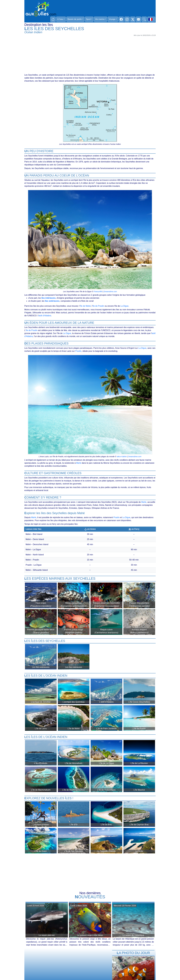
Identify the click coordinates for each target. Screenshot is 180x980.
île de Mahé (85, 306)
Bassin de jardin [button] (75, 19)
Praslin (78, 351)
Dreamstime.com (110, 292)
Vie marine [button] (100, 19)
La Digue (124, 306)
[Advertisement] (90, 55)
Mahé (79, 463)
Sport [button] (88, 19)
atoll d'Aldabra (45, 316)
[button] (151, 19)
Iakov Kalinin (122, 457)
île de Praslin (98, 306)
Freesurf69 (98, 292)
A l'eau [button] (60, 19)
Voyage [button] (112, 19)
